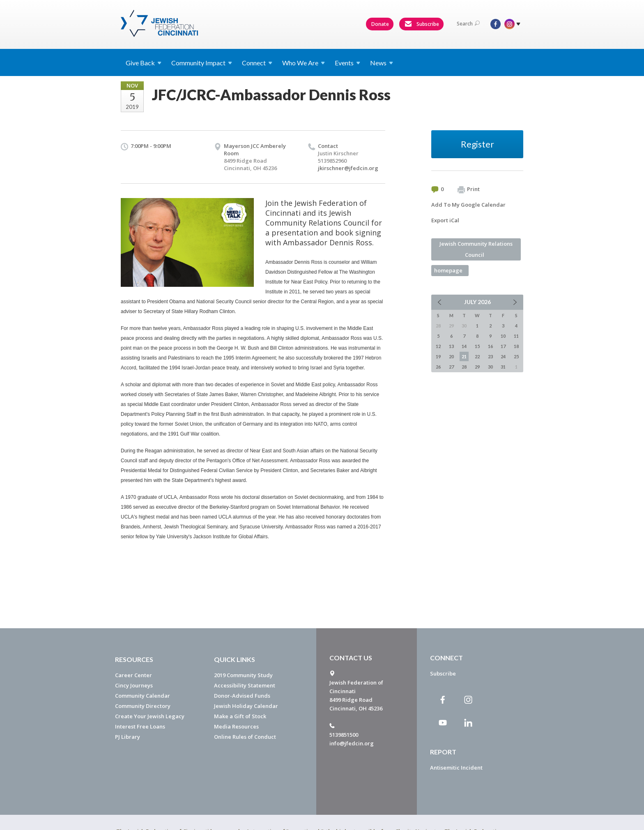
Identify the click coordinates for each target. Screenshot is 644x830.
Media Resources (236, 726)
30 (490, 367)
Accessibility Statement (245, 685)
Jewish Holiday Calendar (246, 706)
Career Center (133, 675)
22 (477, 356)
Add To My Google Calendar (468, 205)
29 (477, 367)
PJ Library (128, 737)
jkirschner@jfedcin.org (348, 168)
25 (516, 356)
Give (144, 63)
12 (438, 346)
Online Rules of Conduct (245, 737)
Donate (380, 24)
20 (451, 356)
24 (503, 356)
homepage (448, 270)
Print (469, 189)
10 (503, 336)
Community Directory (143, 706)
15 (477, 346)
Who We (304, 63)
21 (464, 356)
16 (490, 346)
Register (477, 144)
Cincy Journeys (134, 685)
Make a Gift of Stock (240, 716)
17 (503, 346)
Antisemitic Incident (456, 768)
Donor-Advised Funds (242, 696)
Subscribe (422, 24)
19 (438, 356)
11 (516, 336)
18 (516, 346)
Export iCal (445, 220)
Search (468, 24)
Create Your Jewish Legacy (150, 716)
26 (438, 367)
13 (451, 346)
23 (490, 356)
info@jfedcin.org (352, 743)
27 (451, 367)
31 (503, 367)
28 (464, 367)
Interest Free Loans (140, 726)
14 (464, 346)
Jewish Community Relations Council (476, 249)
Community (202, 63)
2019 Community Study (243, 675)
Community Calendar (143, 696)
